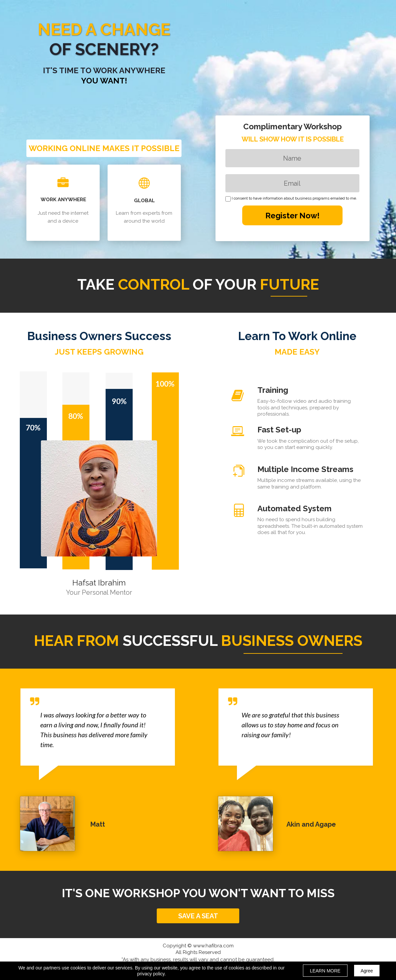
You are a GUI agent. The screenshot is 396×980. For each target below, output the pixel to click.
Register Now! (292, 215)
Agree (367, 971)
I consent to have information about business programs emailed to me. (294, 198)
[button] (198, 916)
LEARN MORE (325, 971)
